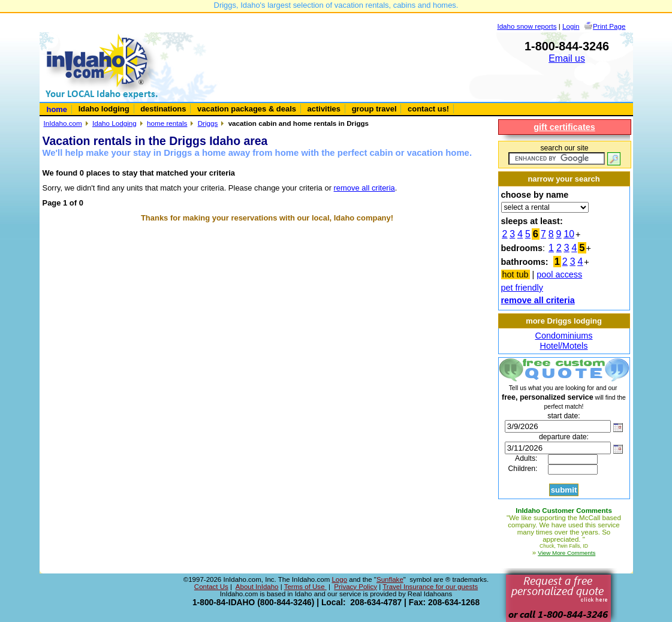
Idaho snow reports (527, 26)
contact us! (428, 109)
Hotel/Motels (564, 346)
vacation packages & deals (247, 109)
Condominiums (564, 336)
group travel (374, 109)
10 (569, 234)
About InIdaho (257, 587)
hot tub (516, 274)
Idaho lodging (104, 109)
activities (324, 109)
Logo (339, 579)
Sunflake (390, 579)
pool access (559, 274)
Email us (567, 58)
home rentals (167, 123)
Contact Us (211, 587)
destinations (163, 109)
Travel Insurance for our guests (430, 587)
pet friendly (522, 288)
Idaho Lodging (114, 123)
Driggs (208, 123)
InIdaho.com (63, 123)
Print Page (609, 26)
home (57, 109)
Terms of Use (305, 587)
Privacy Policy (355, 587)
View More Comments (566, 553)
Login (571, 26)
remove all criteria (364, 188)
